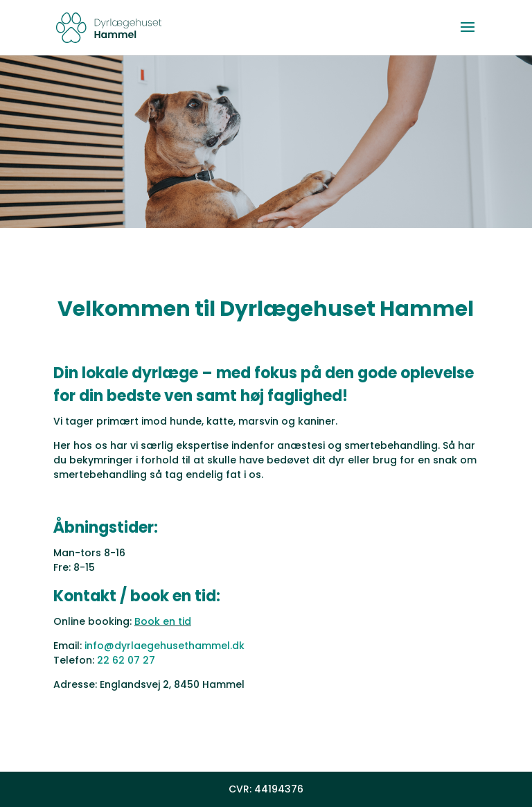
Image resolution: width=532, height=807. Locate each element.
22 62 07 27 (126, 660)
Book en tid (163, 621)
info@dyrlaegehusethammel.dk (165, 646)
